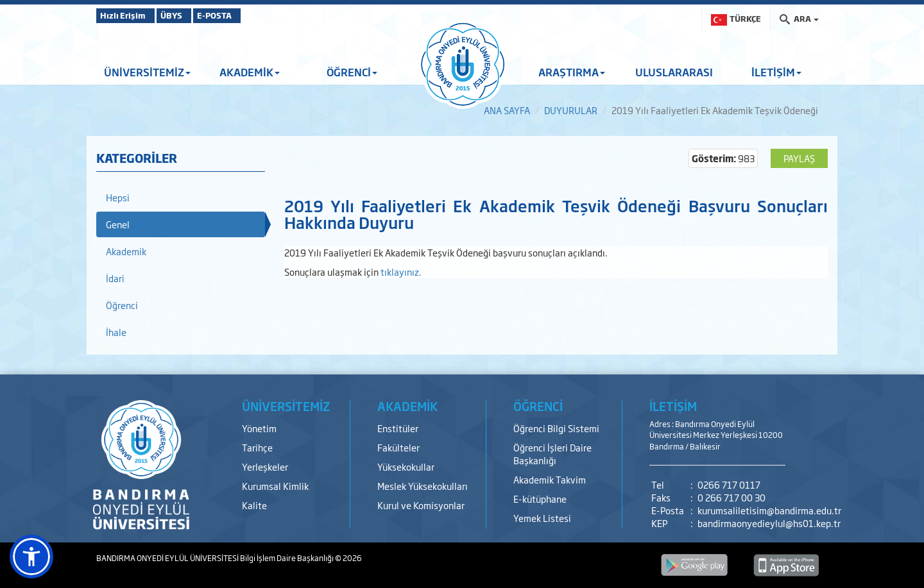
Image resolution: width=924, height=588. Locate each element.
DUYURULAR (571, 110)
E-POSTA (250, 15)
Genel (118, 224)
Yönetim (259, 428)
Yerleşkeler (265, 466)
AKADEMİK (250, 72)
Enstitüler (398, 428)
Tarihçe (257, 447)
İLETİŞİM (776, 72)
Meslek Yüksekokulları (423, 486)
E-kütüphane (540, 499)
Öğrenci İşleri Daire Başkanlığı (552, 454)
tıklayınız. (401, 272)
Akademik (126, 251)
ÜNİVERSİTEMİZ (147, 72)
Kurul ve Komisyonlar (421, 505)
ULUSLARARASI (674, 72)
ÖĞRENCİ (352, 72)
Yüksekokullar (406, 466)
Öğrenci (122, 305)
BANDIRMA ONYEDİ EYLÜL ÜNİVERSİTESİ (168, 558)
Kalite (254, 505)
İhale (116, 332)
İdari (115, 278)
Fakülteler (398, 447)
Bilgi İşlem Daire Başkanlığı (287, 558)
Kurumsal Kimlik (275, 486)
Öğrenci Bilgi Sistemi (556, 428)
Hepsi (118, 197)
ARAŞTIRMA (572, 72)
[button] (31, 557)
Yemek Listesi (542, 518)
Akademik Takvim (550, 479)
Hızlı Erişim (128, 15)
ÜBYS (191, 15)
